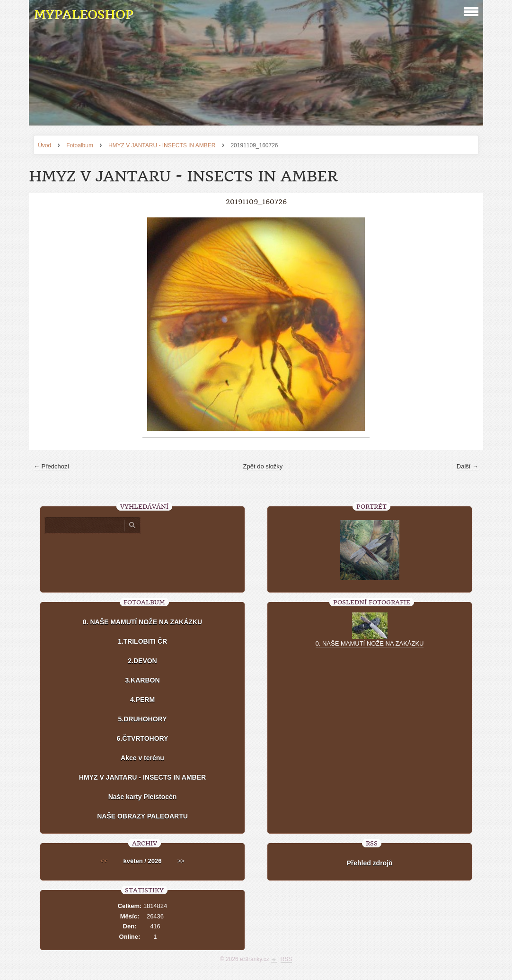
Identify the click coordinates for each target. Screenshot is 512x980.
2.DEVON (142, 661)
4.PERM (142, 700)
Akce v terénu (142, 758)
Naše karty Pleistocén (143, 797)
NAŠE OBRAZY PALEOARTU (142, 816)
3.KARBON (142, 680)
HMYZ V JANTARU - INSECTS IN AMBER (162, 145)
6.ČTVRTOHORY (143, 738)
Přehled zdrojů (369, 863)
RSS (287, 959)
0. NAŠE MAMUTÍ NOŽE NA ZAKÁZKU (142, 622)
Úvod (44, 145)
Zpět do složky (263, 466)
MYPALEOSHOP (83, 14)
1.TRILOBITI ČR (142, 641)
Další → (468, 466)
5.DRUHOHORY (143, 719)
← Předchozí (51, 466)
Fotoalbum (80, 145)
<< (104, 861)
